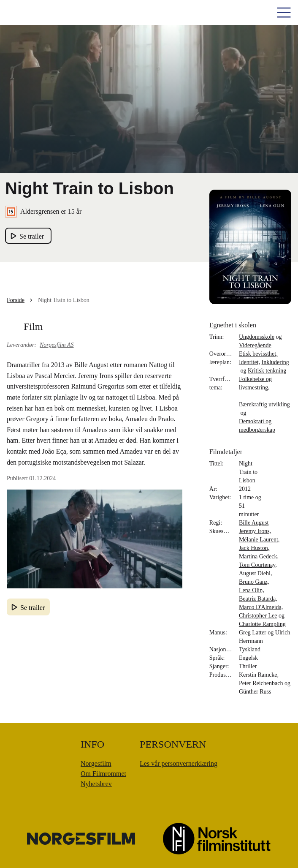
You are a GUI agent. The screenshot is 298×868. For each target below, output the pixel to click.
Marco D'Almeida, (261, 607)
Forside (16, 300)
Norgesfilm (96, 763)
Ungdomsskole (257, 337)
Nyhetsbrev (96, 784)
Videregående (255, 345)
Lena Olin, (252, 590)
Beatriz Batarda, (258, 599)
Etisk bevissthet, (258, 354)
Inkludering (275, 362)
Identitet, (249, 362)
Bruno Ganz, (254, 582)
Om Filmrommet (103, 774)
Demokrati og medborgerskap (257, 426)
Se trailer (33, 608)
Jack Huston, (254, 548)
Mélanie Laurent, (259, 540)
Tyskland (250, 649)
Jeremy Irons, (255, 531)
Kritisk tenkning (267, 371)
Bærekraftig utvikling (264, 404)
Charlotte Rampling (262, 624)
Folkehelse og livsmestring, (255, 383)
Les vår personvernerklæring (179, 763)
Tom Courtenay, (258, 565)
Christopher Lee (258, 616)
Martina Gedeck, (259, 556)
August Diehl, (256, 573)
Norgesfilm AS (57, 345)
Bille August (254, 523)
